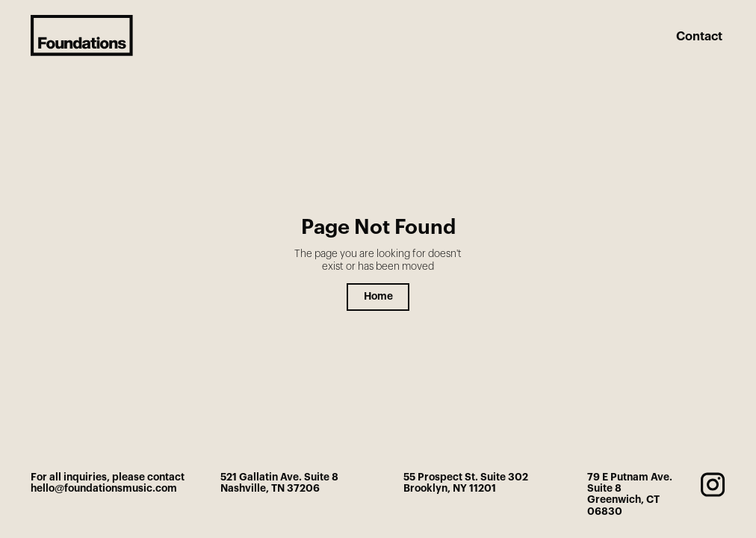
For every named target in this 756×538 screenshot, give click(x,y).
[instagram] (713, 485)
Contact (699, 37)
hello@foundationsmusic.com (104, 489)
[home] (82, 35)
